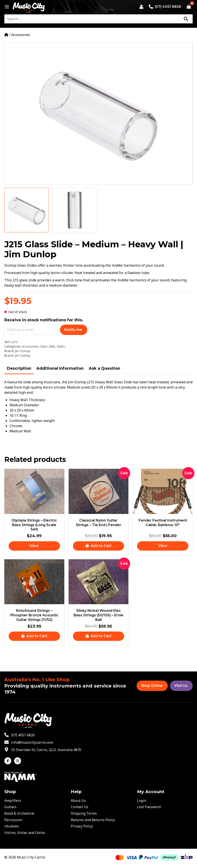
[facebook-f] (9, 761)
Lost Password (149, 807)
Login (142, 801)
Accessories (21, 35)
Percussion (13, 820)
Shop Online (152, 686)
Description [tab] (19, 368)
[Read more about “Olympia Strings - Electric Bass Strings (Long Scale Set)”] (34, 546)
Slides (61, 346)
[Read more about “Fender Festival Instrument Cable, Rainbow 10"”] (163, 546)
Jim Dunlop (23, 351)
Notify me (73, 330)
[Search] (186, 19)
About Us (78, 801)
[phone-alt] (19, 735)
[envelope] (29, 742)
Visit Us (181, 686)
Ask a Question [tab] (104, 368)
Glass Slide (48, 346)
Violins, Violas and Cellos (25, 833)
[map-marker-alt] (43, 750)
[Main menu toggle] (6, 7)
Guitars (10, 807)
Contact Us (80, 807)
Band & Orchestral (19, 813)
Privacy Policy (82, 826)
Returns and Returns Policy (93, 820)
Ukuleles (12, 826)
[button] (99, 546)
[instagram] (18, 761)
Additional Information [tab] (60, 368)
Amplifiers (13, 801)
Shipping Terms (84, 813)
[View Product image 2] (74, 210)
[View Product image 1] (27, 210)
